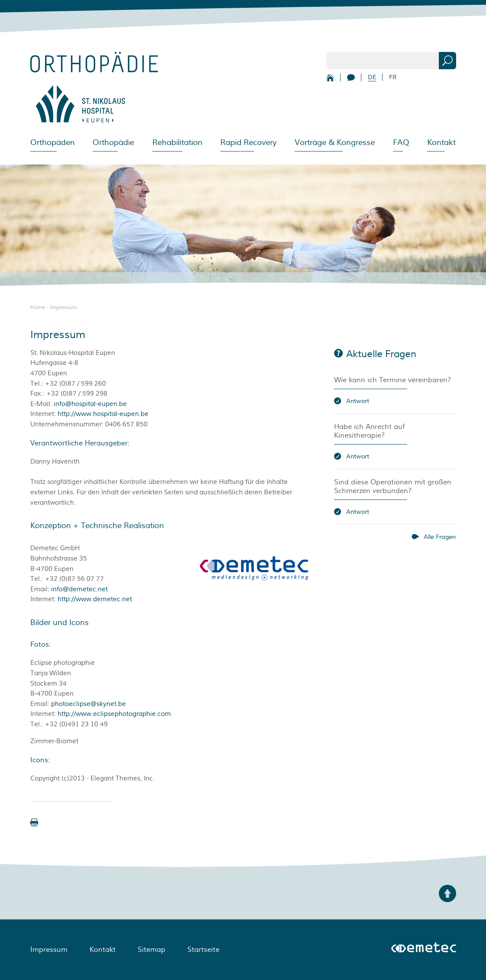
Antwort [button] (358, 401)
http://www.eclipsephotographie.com (114, 714)
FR (393, 77)
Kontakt (441, 142)
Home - (40, 308)
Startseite (203, 950)
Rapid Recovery (248, 142)
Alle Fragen (440, 537)
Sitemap (151, 950)
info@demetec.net (79, 589)
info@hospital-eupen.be (90, 404)
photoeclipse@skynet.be (89, 704)
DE (372, 77)
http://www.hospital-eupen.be (103, 414)
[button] (34, 822)
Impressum (64, 308)
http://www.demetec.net (95, 599)
